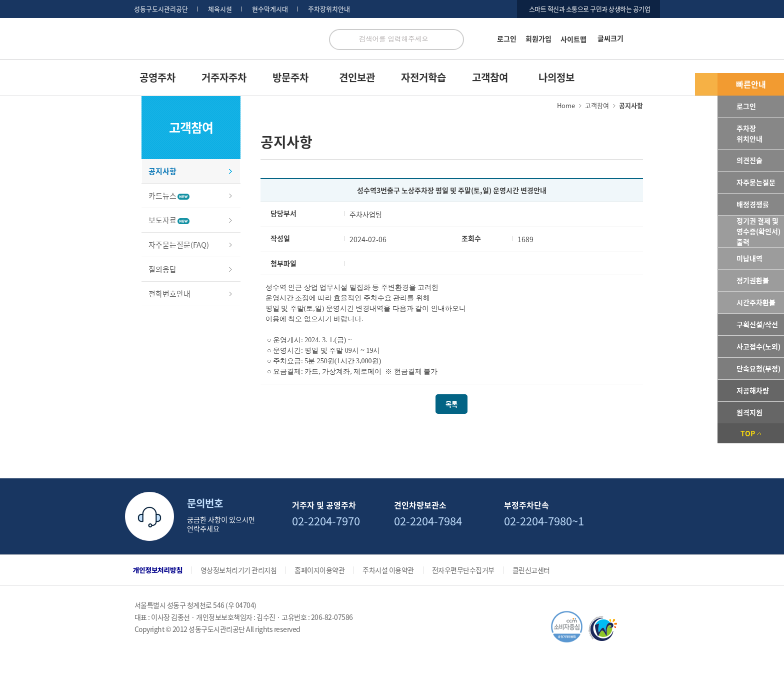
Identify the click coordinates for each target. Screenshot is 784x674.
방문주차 (290, 77)
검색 (453, 40)
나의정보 (556, 77)
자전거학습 (423, 77)
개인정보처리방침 (158, 570)
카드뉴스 (169, 196)
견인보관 (357, 77)
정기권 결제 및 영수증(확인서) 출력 (758, 231)
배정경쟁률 (753, 204)
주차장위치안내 (329, 9)
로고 (223, 44)
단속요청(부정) (758, 368)
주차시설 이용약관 (388, 570)
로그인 (507, 39)
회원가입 (538, 39)
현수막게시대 (270, 9)
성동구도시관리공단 (161, 9)
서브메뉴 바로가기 (0, 0)
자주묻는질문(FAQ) (179, 245)
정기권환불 (753, 280)
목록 (451, 404)
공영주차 (157, 77)
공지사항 (162, 171)
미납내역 (749, 258)
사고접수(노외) (758, 346)
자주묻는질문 (756, 182)
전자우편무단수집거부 (463, 570)
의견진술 (749, 160)
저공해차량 (753, 390)
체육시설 (220, 9)
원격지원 (749, 412)
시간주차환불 (756, 302)
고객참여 (490, 77)
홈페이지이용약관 (319, 570)
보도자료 (169, 220)
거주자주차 (224, 77)
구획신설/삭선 (757, 324)
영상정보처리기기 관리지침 (239, 570)
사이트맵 (573, 39)
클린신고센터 (531, 570)
